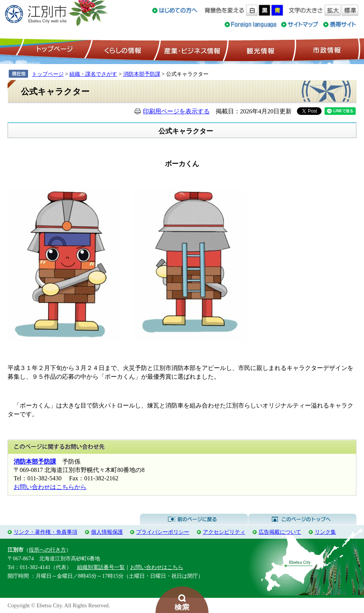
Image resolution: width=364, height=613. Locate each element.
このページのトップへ (302, 519)
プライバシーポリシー (163, 532)
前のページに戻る (194, 519)
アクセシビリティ (224, 532)
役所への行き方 (47, 550)
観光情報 (260, 50)
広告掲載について (280, 532)
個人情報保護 (107, 532)
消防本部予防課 (142, 74)
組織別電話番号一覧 (101, 567)
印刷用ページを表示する (176, 111)
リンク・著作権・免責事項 (45, 532)
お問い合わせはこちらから (50, 487)
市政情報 (326, 50)
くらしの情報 (122, 50)
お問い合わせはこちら (157, 567)
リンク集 (325, 532)
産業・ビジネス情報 (191, 50)
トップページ (53, 50)
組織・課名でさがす (93, 74)
